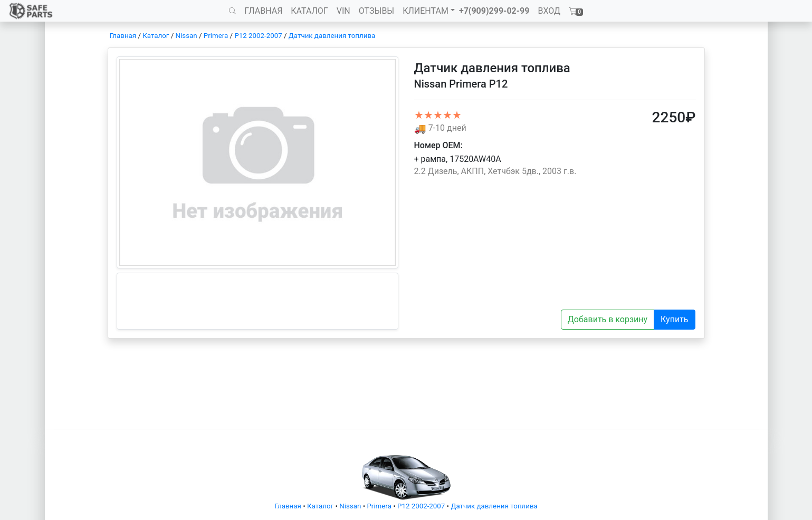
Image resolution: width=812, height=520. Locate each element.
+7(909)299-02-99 (494, 11)
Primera (216, 36)
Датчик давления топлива (332, 36)
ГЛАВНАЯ (263, 11)
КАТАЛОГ (309, 11)
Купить (674, 319)
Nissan (187, 36)
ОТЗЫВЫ (376, 11)
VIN (343, 11)
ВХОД (549, 11)
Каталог (156, 36)
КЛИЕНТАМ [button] (426, 11)
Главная (123, 36)
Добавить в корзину (608, 319)
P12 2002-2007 (258, 36)
